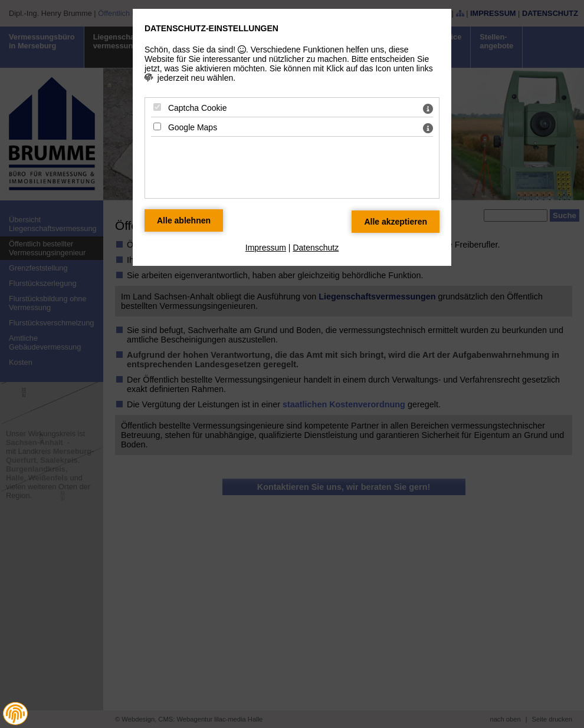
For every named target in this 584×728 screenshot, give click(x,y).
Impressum (266, 248)
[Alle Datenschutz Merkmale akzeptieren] (396, 222)
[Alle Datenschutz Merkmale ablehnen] (184, 220)
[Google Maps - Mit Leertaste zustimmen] (157, 126)
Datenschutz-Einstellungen (211, 28)
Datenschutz (316, 248)
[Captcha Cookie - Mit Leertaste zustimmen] (157, 107)
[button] (15, 714)
